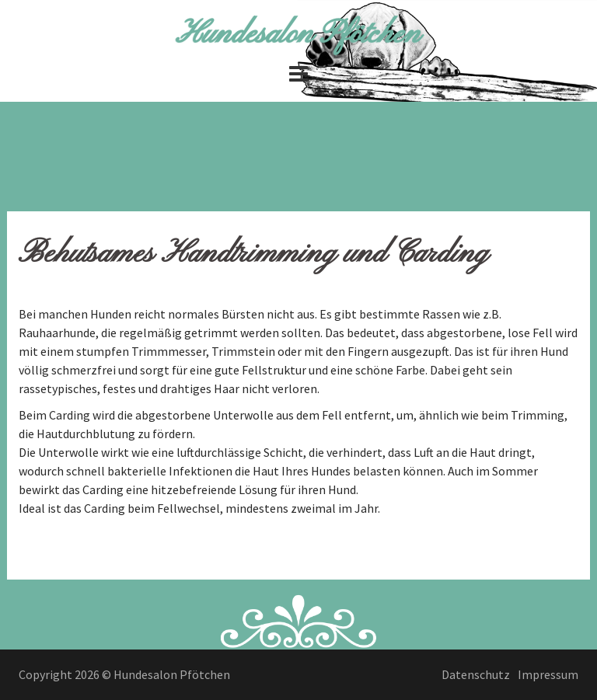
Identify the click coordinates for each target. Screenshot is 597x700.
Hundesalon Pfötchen (298, 34)
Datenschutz (476, 674)
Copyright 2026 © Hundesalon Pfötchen (124, 674)
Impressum (548, 674)
